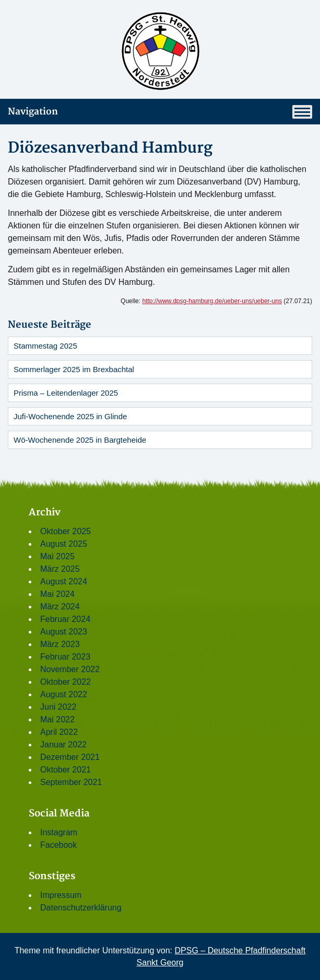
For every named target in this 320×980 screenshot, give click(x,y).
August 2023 (64, 632)
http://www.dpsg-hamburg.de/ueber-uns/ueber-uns (212, 301)
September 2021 (71, 782)
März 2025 (60, 569)
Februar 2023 (65, 657)
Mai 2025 (57, 556)
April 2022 (59, 732)
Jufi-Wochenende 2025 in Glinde (70, 416)
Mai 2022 (57, 719)
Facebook (58, 845)
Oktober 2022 (66, 682)
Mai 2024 (57, 594)
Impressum (61, 895)
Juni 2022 (58, 707)
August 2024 (64, 581)
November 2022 (70, 669)
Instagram (59, 832)
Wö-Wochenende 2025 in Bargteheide (80, 440)
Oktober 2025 (66, 531)
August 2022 (64, 694)
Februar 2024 (65, 619)
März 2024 (60, 607)
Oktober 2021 (66, 770)
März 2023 (60, 644)
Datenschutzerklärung (81, 908)
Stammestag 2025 (45, 346)
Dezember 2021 (70, 757)
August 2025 (64, 544)
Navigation (160, 112)
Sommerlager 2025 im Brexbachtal (74, 369)
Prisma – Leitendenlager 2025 (66, 393)
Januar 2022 (63, 745)
